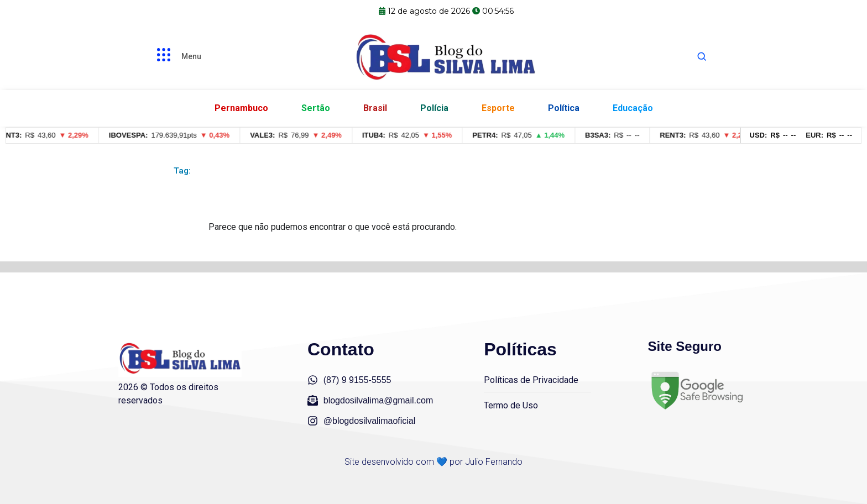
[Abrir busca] (702, 56)
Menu (191, 56)
